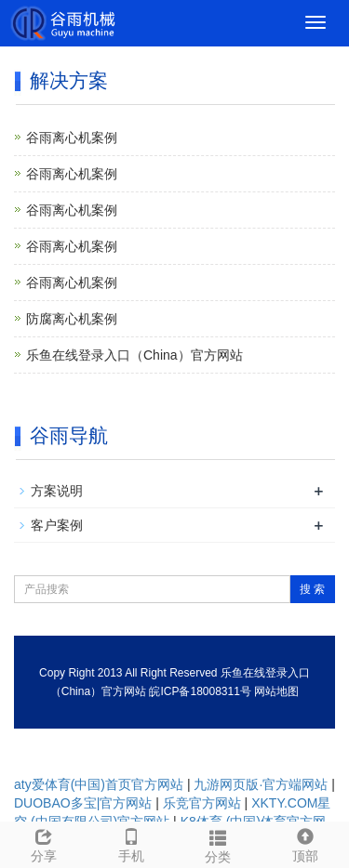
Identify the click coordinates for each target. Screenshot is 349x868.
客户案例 (57, 525)
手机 (131, 843)
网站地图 (276, 691)
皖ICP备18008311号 (200, 691)
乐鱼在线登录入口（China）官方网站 (134, 355)
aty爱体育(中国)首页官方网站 (99, 784)
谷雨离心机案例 (72, 138)
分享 (44, 843)
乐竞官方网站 (202, 803)
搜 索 (312, 589)
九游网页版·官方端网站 (261, 784)
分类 (219, 844)
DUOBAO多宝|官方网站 (83, 803)
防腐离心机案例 (72, 319)
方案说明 (57, 491)
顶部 (305, 843)
